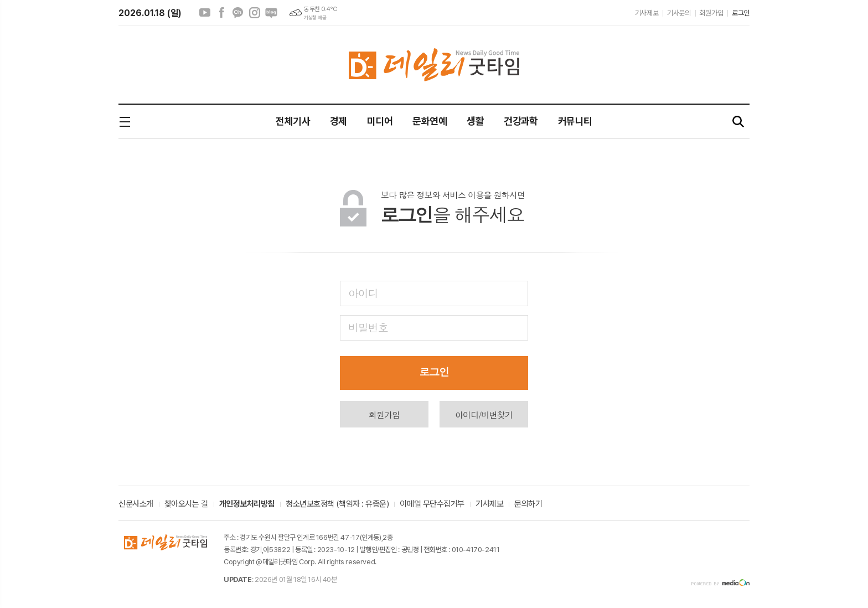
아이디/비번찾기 (484, 414)
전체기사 (293, 121)
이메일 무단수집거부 (432, 504)
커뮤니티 (575, 121)
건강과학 (521, 121)
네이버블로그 (271, 13)
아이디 (363, 293)
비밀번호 (368, 327)
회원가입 (711, 13)
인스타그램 (255, 13)
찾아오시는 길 (186, 504)
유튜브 (205, 13)
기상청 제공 (315, 18)
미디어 (380, 121)
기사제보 (647, 13)
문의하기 (528, 504)
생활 (475, 121)
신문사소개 (136, 504)
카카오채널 (238, 13)
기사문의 (679, 13)
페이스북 (221, 13)
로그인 (741, 13)
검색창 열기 (738, 122)
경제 (339, 121)
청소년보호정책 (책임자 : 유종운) (337, 504)
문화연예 (430, 121)
